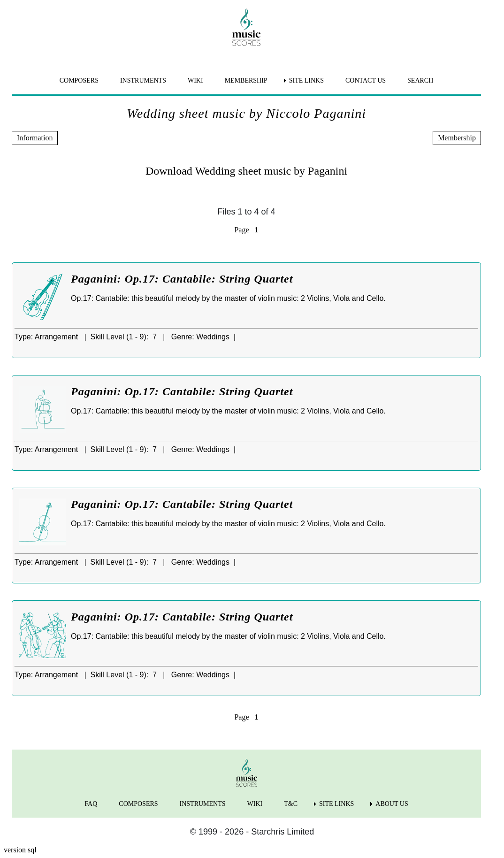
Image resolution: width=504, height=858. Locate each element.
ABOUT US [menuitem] (392, 804)
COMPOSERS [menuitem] (79, 80)
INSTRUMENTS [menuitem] (143, 80)
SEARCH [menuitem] (420, 80)
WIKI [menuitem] (195, 80)
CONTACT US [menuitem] (366, 80)
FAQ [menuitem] (91, 804)
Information (35, 138)
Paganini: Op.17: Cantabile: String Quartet (182, 279)
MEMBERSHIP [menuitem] (246, 80)
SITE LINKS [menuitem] (306, 80)
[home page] (246, 27)
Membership (457, 138)
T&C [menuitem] (291, 804)
